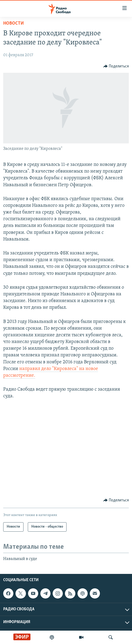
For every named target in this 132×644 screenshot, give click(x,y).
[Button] (116, 66)
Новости (13, 23)
